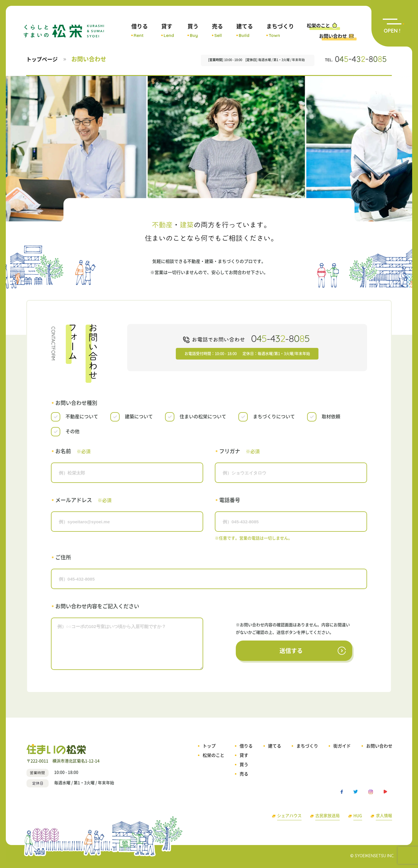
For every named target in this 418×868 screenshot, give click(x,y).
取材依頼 (331, 417)
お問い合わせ (336, 36)
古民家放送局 (327, 816)
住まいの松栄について (203, 417)
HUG (358, 816)
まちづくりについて (274, 417)
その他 (72, 431)
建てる (245, 31)
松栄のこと (322, 25)
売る (217, 31)
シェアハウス (289, 816)
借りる (140, 31)
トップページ (42, 59)
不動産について (82, 417)
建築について (139, 417)
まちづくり (280, 31)
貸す (168, 31)
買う (193, 31)
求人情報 (384, 816)
